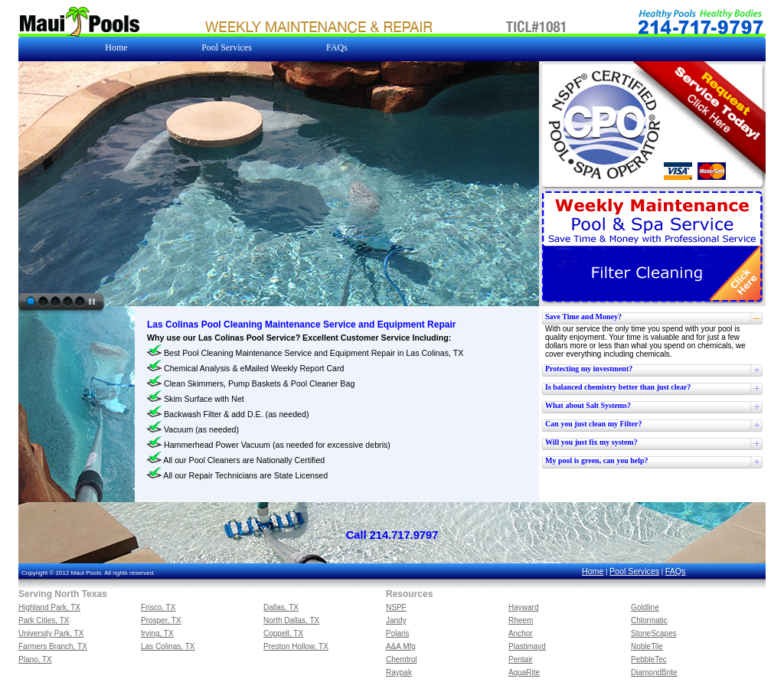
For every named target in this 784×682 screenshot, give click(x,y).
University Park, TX (51, 633)
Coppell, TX (283, 633)
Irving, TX (157, 633)
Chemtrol (402, 659)
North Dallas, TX (291, 620)
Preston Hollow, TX (296, 646)
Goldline (645, 607)
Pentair (521, 659)
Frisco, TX (158, 607)
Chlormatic (649, 620)
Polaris (398, 633)
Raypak (399, 672)
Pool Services (634, 571)
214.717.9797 (404, 535)
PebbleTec (649, 659)
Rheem (521, 620)
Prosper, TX (161, 620)
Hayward (523, 607)
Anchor (521, 633)
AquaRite (524, 672)
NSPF (396, 607)
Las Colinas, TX (168, 646)
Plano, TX (35, 659)
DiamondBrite (654, 672)
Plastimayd (527, 646)
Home (593, 571)
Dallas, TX (281, 607)
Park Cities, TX (44, 620)
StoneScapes (654, 633)
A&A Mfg (401, 646)
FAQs (676, 571)
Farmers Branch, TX (53, 646)
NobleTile (647, 646)
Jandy (396, 620)
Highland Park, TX (49, 607)
